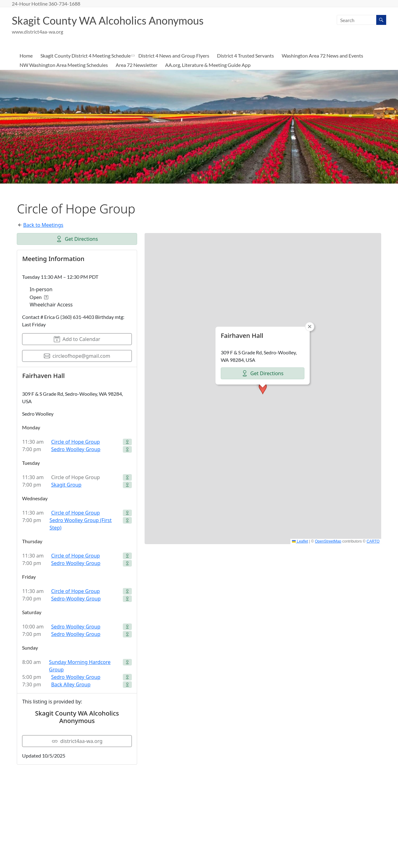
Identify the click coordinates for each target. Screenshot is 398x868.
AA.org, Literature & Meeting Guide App (208, 65)
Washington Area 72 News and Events (322, 56)
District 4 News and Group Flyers (174, 56)
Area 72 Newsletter (137, 65)
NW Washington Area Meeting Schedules (64, 65)
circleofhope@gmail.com (77, 356)
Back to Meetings (43, 225)
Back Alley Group (71, 685)
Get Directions (77, 239)
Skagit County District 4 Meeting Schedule (86, 56)
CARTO (373, 542)
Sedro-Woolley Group (76, 599)
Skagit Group (66, 485)
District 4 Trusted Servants (245, 56)
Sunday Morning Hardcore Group (80, 666)
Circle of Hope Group (75, 442)
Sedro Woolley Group (76, 450)
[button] (263, 389)
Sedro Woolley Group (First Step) (81, 524)
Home (26, 56)
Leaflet (300, 542)
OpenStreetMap (328, 542)
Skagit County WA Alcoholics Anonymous (112, 21)
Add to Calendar (77, 339)
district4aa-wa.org (77, 741)
